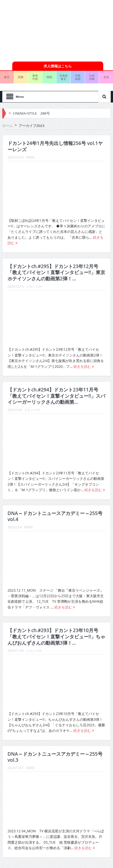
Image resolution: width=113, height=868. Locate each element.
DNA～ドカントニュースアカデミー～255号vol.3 (55, 757)
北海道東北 (64, 77)
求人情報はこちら (58, 66)
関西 (49, 77)
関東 (21, 77)
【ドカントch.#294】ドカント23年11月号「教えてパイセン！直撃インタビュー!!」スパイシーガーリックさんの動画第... (56, 396)
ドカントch (34, 286)
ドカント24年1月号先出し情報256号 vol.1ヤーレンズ (55, 146)
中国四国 (78, 77)
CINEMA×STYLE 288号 (31, 113)
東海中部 (35, 77)
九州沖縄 (92, 77)
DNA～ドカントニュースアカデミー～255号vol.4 (55, 516)
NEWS (30, 157)
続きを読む (84, 366)
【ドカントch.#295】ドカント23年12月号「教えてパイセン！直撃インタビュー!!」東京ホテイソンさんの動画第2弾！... (56, 272)
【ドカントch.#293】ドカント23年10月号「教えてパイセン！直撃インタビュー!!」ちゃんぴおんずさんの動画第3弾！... (56, 636)
